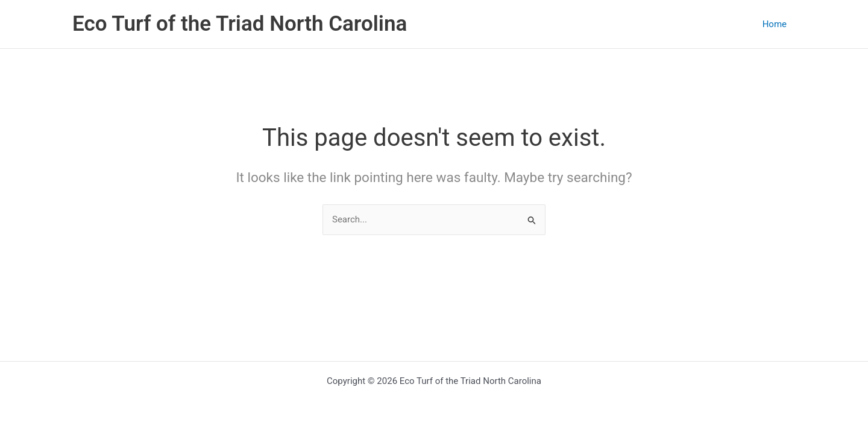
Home (775, 24)
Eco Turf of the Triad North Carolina (240, 24)
